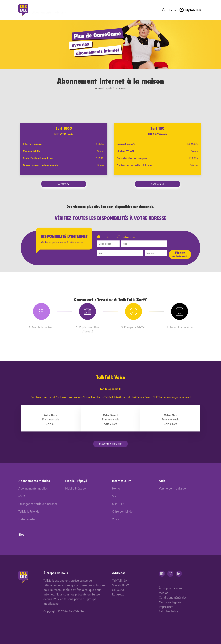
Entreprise (128, 237)
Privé (105, 237)
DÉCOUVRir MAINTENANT (110, 444)
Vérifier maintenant (180, 254)
